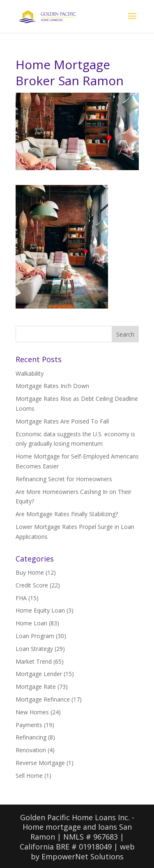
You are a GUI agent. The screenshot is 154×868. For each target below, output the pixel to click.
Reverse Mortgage (40, 763)
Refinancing (31, 737)
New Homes (32, 712)
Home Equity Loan (40, 610)
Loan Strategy (34, 649)
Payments (29, 725)
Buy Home (30, 572)
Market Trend (34, 661)
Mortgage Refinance (43, 699)
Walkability (30, 373)
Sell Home (29, 776)
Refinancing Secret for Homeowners (64, 479)
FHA (21, 598)
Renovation (31, 750)
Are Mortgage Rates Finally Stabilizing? (67, 514)
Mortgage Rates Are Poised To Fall (62, 421)
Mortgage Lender (39, 674)
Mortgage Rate (36, 687)
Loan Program (35, 636)
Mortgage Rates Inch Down (52, 386)
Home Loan (31, 623)
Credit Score (32, 585)
